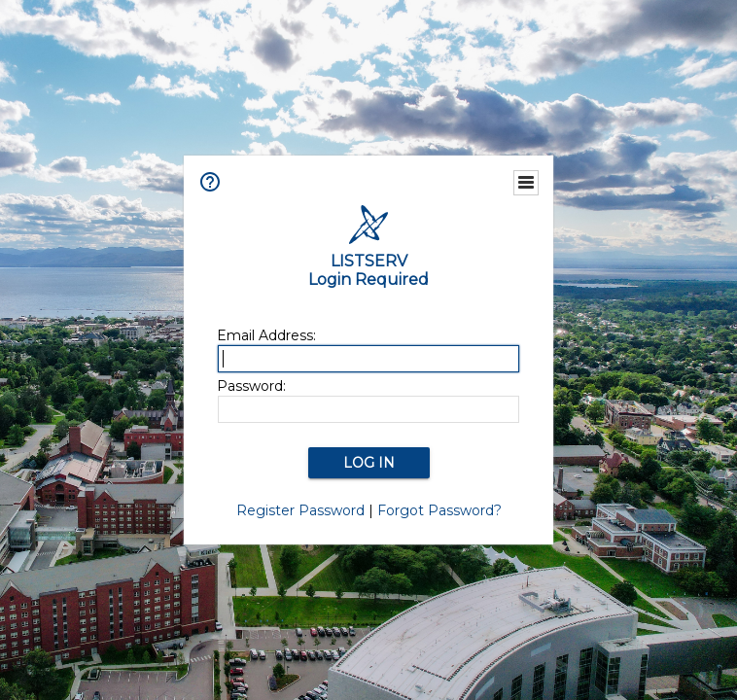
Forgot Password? (439, 510)
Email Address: (266, 335)
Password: (251, 386)
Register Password (300, 510)
